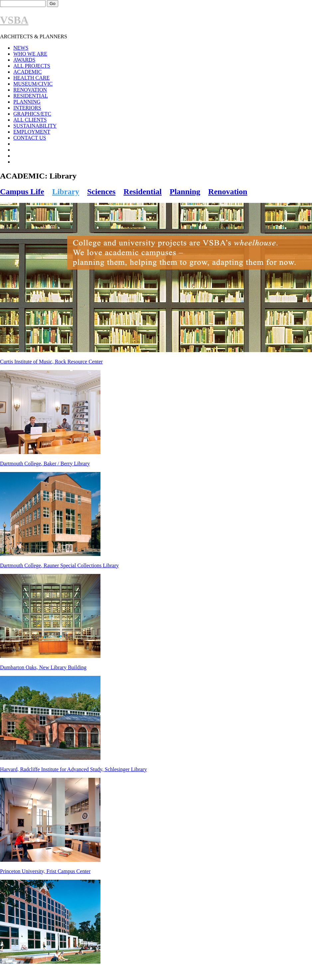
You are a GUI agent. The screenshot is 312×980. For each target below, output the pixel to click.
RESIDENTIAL (31, 96)
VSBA (14, 20)
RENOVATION (30, 90)
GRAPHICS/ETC (32, 114)
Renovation (228, 192)
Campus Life (22, 192)
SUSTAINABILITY (35, 126)
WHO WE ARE (30, 54)
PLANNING (27, 102)
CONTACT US (30, 138)
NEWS (21, 48)
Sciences (101, 192)
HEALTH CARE (31, 78)
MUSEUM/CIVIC (33, 84)
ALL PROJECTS (32, 66)
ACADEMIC (27, 72)
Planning (185, 192)
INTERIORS (27, 108)
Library (66, 192)
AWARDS (24, 60)
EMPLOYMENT (32, 132)
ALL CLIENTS (30, 120)
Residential (143, 192)
